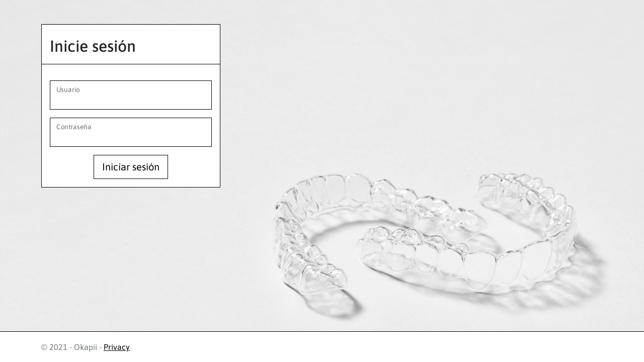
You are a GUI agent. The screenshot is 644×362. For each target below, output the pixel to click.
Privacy (117, 347)
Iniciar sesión (131, 167)
